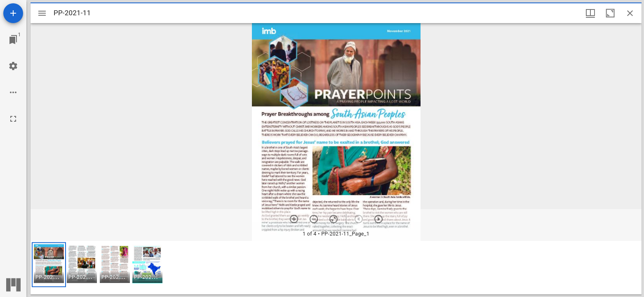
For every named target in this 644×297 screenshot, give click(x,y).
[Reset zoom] (334, 219)
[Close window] (630, 13)
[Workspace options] (13, 92)
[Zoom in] (294, 219)
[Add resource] (13, 13)
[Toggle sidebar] (42, 13)
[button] (49, 265)
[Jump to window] (13, 40)
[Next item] (378, 219)
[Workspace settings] (13, 66)
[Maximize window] (610, 13)
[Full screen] (13, 119)
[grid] (336, 268)
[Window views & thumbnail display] (590, 13)
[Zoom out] (314, 219)
